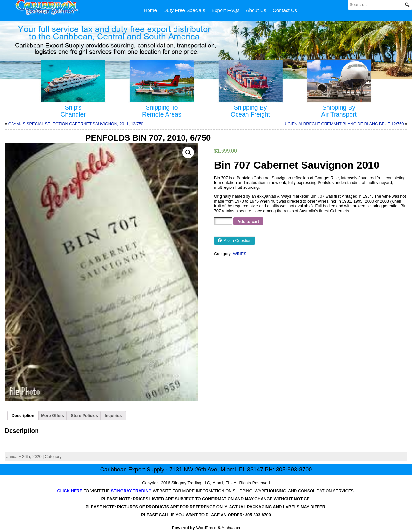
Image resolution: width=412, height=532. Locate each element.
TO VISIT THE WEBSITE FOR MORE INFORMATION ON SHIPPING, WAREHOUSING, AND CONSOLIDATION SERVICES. (206, 491)
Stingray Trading (186, 483)
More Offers (53, 416)
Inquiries (113, 416)
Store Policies (84, 416)
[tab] (23, 416)
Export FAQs (226, 10)
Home (150, 10)
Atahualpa (231, 528)
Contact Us (285, 10)
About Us (256, 10)
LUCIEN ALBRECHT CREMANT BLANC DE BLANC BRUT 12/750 (343, 124)
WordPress (206, 528)
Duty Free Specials (184, 10)
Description (23, 416)
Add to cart (248, 222)
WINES (240, 254)
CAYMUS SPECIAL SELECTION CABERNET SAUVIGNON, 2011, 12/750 (76, 124)
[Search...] (380, 5)
